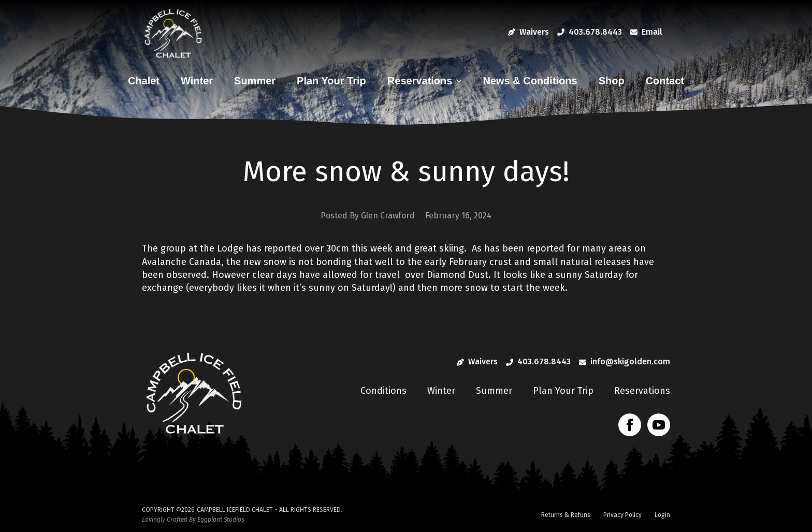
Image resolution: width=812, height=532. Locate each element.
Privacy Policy (622, 515)
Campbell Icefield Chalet (235, 510)
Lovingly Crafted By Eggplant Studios (193, 520)
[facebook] (630, 425)
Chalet (144, 81)
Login (662, 515)
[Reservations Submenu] (461, 81)
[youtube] (659, 425)
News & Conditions (530, 81)
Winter (197, 81)
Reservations (420, 81)
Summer (255, 81)
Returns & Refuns (566, 515)
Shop (612, 81)
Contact (665, 81)
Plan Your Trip (331, 81)
